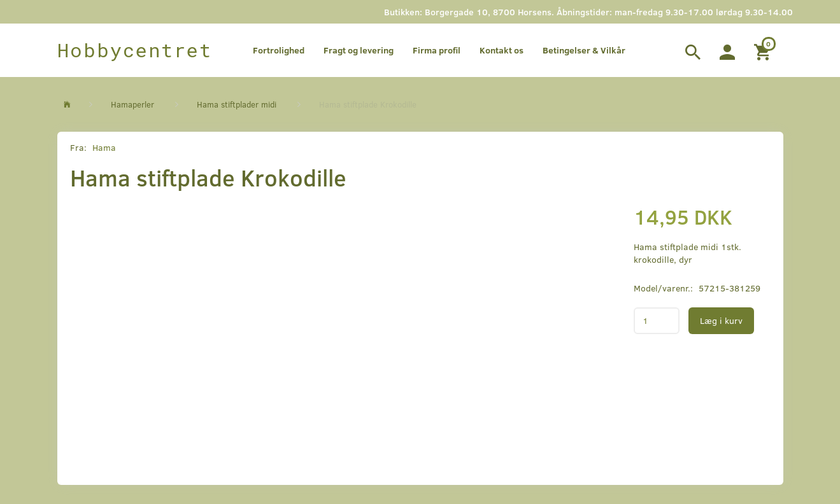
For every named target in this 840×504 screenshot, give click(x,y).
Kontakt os (502, 50)
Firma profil (437, 50)
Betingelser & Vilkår (584, 50)
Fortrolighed (279, 50)
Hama (104, 147)
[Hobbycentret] (135, 50)
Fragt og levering (359, 50)
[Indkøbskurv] (764, 50)
